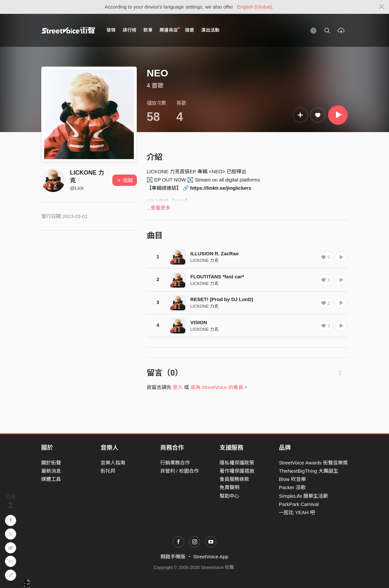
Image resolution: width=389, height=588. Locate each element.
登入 (178, 387)
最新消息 (51, 471)
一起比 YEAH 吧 (297, 512)
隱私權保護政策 (237, 463)
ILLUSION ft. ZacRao (214, 253)
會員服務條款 (234, 479)
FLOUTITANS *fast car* (217, 277)
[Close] (382, 7)
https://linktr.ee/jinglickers (221, 188)
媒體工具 (51, 479)
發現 (111, 30)
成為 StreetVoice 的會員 (217, 387)
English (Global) (255, 7)
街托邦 (108, 471)
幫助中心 (229, 496)
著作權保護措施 (237, 471)
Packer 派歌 (292, 487)
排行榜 (130, 30)
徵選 (190, 30)
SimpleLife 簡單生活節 (303, 496)
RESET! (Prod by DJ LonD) (222, 299)
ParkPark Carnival (299, 504)
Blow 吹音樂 (292, 479)
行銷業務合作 (175, 463)
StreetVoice (68, 30)
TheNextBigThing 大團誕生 (309, 471)
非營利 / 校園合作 (180, 471)
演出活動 (210, 30)
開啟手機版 (173, 557)
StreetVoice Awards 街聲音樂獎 (313, 463)
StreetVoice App (211, 557)
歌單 (148, 30)
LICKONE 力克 (204, 260)
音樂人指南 (113, 463)
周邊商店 (170, 30)
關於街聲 (51, 463)
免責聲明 (229, 487)
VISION (199, 322)
